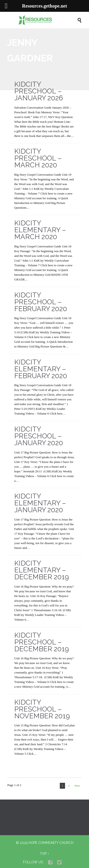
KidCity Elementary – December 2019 (42, 570)
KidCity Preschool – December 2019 (42, 642)
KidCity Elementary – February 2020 (41, 369)
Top (43, 854)
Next (77, 786)
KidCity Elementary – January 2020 (40, 503)
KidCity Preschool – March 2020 (38, 158)
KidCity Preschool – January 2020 (39, 436)
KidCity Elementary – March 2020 (40, 230)
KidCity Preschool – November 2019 (42, 709)
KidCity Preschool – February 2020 (41, 302)
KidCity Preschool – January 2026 (39, 91)
